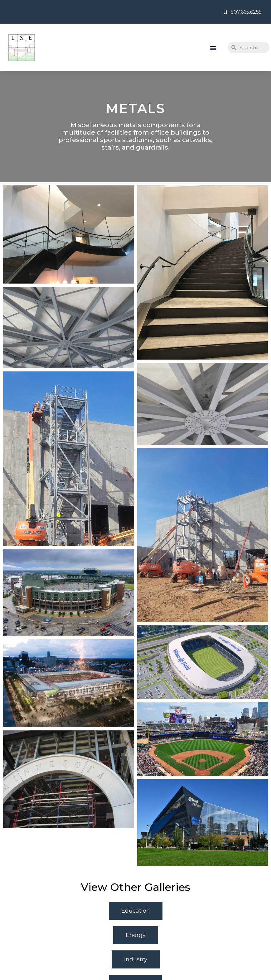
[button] (213, 48)
